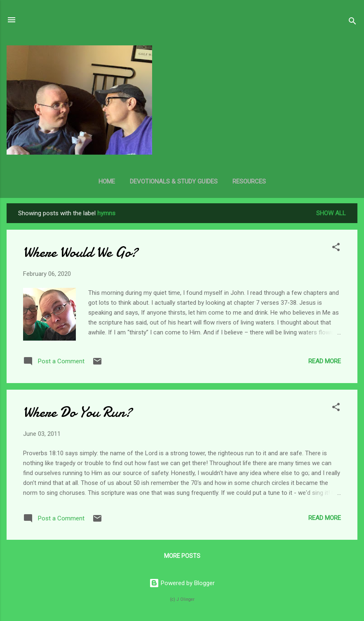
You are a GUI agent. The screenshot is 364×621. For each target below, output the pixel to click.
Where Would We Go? (80, 252)
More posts (182, 556)
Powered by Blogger (182, 583)
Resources (249, 181)
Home (107, 181)
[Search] (352, 22)
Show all (331, 213)
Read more (325, 361)
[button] (336, 248)
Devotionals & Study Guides (174, 181)
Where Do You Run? (77, 412)
